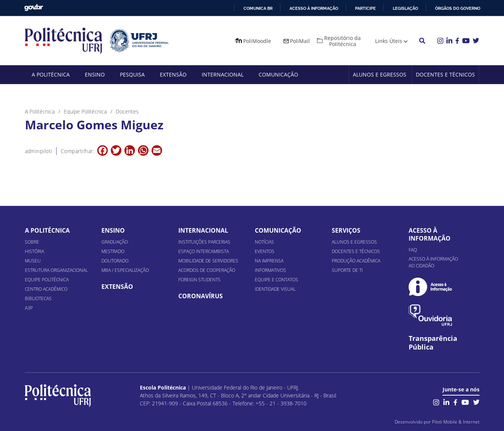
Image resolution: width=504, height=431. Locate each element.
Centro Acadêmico (46, 289)
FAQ (413, 250)
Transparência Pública (433, 343)
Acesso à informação (314, 8)
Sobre (32, 242)
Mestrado (113, 251)
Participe (365, 8)
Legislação (405, 8)
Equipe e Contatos (277, 280)
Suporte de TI (347, 270)
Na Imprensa (269, 261)
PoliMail (300, 41)
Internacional (223, 74)
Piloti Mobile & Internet (456, 422)
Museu (33, 261)
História (34, 251)
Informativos (270, 270)
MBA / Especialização (125, 270)
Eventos (265, 251)
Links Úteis (389, 41)
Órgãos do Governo (458, 8)
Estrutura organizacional (56, 270)
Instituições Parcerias (204, 242)
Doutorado (115, 261)
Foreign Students (199, 280)
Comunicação (278, 74)
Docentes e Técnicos (445, 74)
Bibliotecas (38, 298)
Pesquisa (132, 74)
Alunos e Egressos (380, 74)
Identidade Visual (275, 289)
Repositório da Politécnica (342, 41)
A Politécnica (51, 74)
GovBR (34, 8)
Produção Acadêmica (356, 261)
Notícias (264, 242)
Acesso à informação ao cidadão (433, 262)
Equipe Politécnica (47, 280)
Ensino (95, 74)
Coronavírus (201, 296)
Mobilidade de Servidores (208, 261)
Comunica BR (258, 8)
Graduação (115, 242)
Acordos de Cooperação (207, 270)
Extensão (173, 74)
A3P (29, 308)
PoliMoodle (257, 41)
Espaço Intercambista (204, 251)
